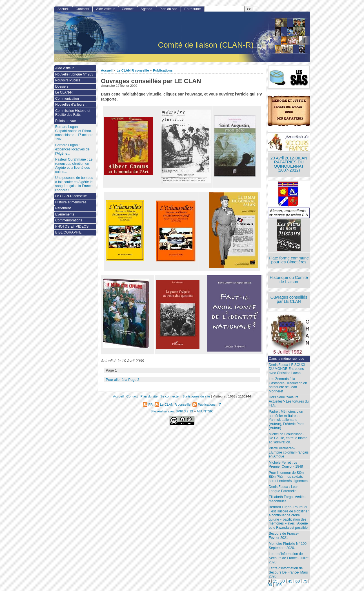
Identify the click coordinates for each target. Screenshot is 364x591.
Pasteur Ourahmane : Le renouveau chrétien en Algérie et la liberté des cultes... (74, 166)
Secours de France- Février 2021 (284, 536)
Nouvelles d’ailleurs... (71, 105)
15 (275, 581)
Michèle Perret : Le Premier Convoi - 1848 (286, 465)
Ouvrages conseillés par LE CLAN (289, 299)
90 (270, 585)
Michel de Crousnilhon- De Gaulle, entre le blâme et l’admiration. (288, 438)
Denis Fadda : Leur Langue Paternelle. (283, 489)
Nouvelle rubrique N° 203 (74, 74)
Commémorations (69, 220)
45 (290, 581)
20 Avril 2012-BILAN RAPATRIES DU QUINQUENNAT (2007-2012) (289, 164)
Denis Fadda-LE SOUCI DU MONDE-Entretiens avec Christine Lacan (287, 369)
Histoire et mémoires (71, 202)
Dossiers (62, 86)
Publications (163, 70)
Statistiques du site (196, 396)
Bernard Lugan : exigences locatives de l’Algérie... (72, 149)
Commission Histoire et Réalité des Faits (73, 113)
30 (282, 581)
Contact (128, 9)
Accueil (107, 70)
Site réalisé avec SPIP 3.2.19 (172, 411)
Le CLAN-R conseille (133, 70)
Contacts (82, 9)
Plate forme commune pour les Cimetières (289, 260)
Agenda (147, 9)
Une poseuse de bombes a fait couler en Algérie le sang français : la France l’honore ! (74, 184)
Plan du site (168, 9)
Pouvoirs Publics (68, 80)
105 (278, 585)
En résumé (192, 9)
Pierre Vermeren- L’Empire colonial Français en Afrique (289, 452)
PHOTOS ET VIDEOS (72, 226)
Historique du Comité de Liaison (289, 280)
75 (305, 581)
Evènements (65, 214)
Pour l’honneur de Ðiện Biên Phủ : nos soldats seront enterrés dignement (289, 477)
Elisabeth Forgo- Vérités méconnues (287, 499)
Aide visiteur (105, 9)
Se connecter (170, 396)
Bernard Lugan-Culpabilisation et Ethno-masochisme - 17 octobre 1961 (74, 133)
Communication (67, 99)
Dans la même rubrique (287, 359)
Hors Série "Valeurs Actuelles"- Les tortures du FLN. (289, 401)
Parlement (63, 208)
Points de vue (66, 121)
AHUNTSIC (205, 411)
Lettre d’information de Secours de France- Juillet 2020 (288, 558)
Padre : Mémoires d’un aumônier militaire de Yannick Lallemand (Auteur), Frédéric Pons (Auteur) (287, 420)
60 (298, 581)
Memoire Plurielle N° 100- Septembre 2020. (288, 546)
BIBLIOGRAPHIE (68, 232)
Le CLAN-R (64, 92)
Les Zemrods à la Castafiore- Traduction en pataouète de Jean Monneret (288, 385)
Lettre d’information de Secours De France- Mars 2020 (288, 572)
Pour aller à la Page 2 (122, 380)
